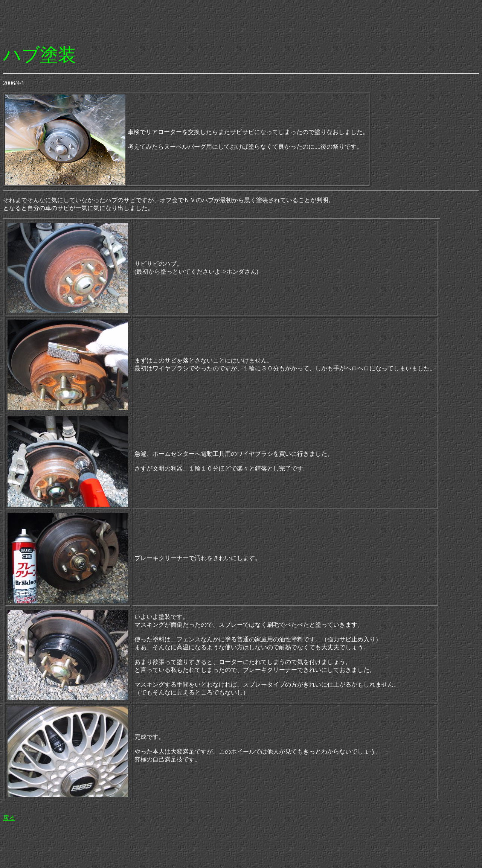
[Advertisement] (140, 20)
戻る (9, 818)
